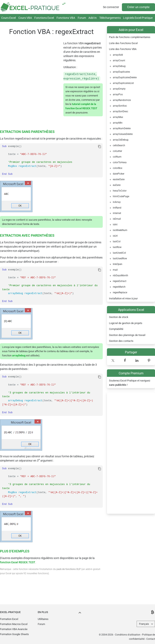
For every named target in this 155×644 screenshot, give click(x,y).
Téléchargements (110, 18)
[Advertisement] (131, 453)
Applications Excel (131, 310)
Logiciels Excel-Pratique (138, 18)
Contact (151, 639)
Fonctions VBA (66, 18)
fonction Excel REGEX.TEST (18, 562)
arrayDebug (19, 355)
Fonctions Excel (44, 18)
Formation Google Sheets (14, 634)
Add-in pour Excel (131, 30)
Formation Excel (9, 619)
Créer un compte (138, 7)
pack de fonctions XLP (69, 569)
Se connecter (111, 7)
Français (144, 624)
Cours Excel (8, 18)
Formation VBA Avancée (14, 629)
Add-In (93, 18)
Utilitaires (43, 619)
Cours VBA (25, 18)
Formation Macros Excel (14, 624)
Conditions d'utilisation (128, 635)
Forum (82, 18)
